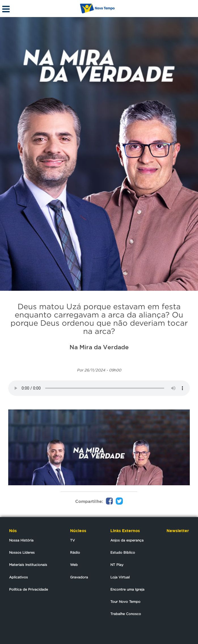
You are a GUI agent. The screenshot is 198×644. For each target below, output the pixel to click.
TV (72, 540)
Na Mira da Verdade (99, 347)
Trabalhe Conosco (126, 614)
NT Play (117, 565)
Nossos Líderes (22, 552)
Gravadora (79, 577)
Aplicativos (18, 577)
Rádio (75, 552)
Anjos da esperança (127, 540)
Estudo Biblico (123, 552)
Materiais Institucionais (28, 565)
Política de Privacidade (29, 589)
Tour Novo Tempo (125, 602)
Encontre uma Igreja (127, 589)
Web (74, 565)
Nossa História (21, 540)
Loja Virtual (120, 577)
